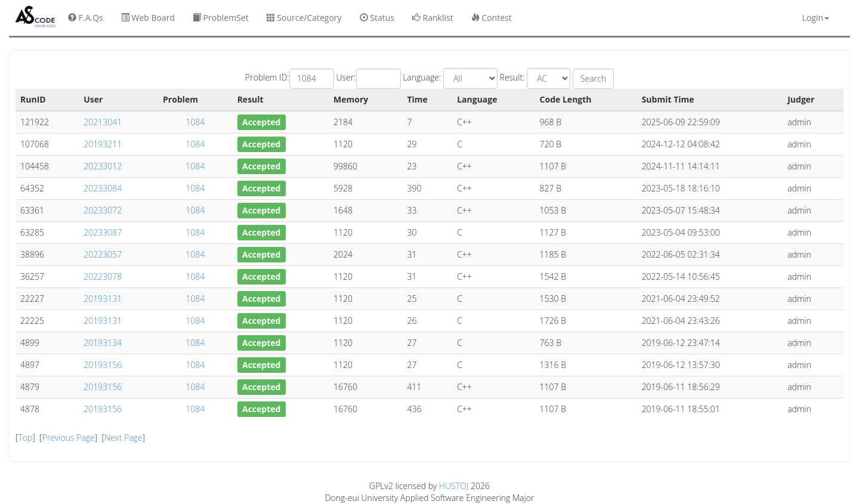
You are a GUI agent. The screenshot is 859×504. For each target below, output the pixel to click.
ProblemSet (221, 18)
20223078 (103, 276)
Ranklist (433, 18)
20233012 (103, 166)
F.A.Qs (86, 18)
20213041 (103, 122)
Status (377, 18)
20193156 (103, 365)
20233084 (103, 188)
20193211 (103, 144)
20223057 (103, 254)
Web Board (148, 18)
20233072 (103, 210)
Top (25, 437)
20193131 (103, 299)
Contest (492, 18)
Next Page (123, 437)
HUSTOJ (454, 486)
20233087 (103, 232)
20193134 (103, 343)
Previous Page (69, 437)
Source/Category (304, 18)
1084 (195, 122)
